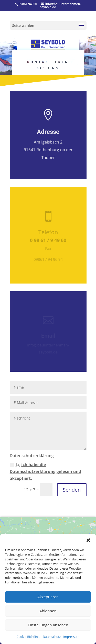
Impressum (71, 637)
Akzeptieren (48, 597)
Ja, (45, 471)
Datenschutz (52, 637)
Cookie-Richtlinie (28, 637)
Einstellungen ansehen (48, 625)
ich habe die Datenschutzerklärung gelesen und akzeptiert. (45, 471)
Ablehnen (48, 611)
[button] (88, 540)
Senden (72, 490)
